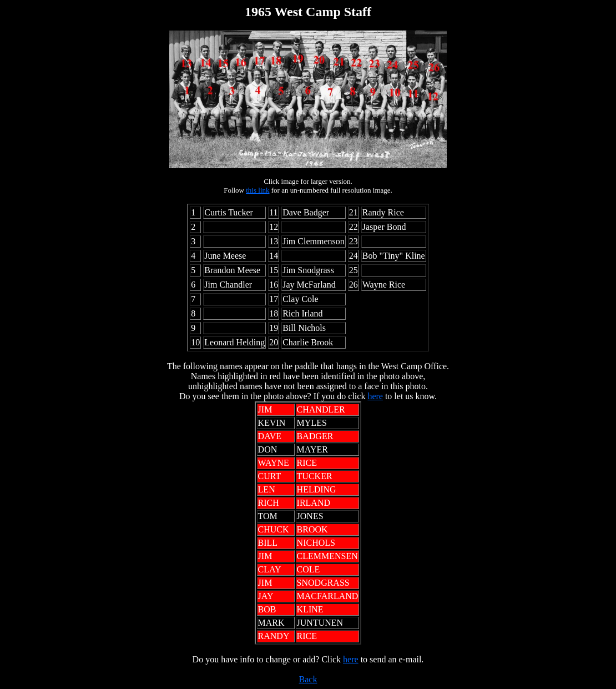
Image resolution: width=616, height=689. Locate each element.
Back (308, 679)
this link (257, 190)
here (375, 396)
